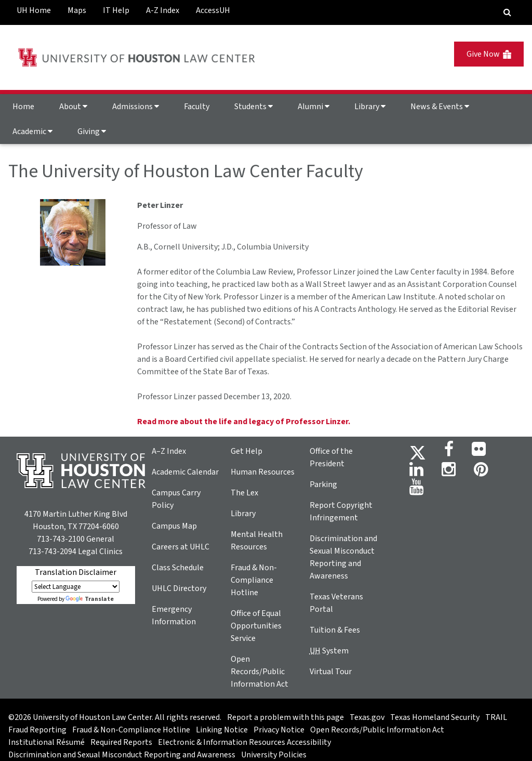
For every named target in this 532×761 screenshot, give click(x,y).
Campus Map (174, 526)
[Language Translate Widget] (76, 587)
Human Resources (263, 472)
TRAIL (496, 717)
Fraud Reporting (37, 730)
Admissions (136, 107)
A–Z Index (169, 451)
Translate (90, 599)
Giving (92, 132)
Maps (77, 10)
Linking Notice (222, 730)
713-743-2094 (52, 552)
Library (370, 107)
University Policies (274, 755)
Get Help (247, 451)
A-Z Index (163, 10)
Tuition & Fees (335, 630)
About (73, 107)
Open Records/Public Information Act (260, 672)
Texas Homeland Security (435, 717)
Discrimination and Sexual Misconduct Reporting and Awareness (122, 755)
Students (254, 107)
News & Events (440, 107)
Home (23, 107)
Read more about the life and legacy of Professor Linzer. (244, 422)
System (329, 651)
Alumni (314, 107)
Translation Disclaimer (76, 572)
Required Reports (121, 742)
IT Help (116, 10)
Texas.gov (367, 717)
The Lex (244, 493)
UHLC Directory (179, 588)
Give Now (489, 54)
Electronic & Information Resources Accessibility (244, 742)
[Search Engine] (507, 12)
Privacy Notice (279, 730)
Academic (32, 132)
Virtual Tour (331, 672)
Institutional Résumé (46, 742)
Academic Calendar (185, 472)
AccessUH (213, 10)
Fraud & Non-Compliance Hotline (254, 580)
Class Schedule (178, 568)
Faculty (197, 107)
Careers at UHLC (181, 547)
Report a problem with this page (285, 717)
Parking (323, 484)
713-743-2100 (61, 539)
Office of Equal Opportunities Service (256, 626)
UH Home (34, 10)
